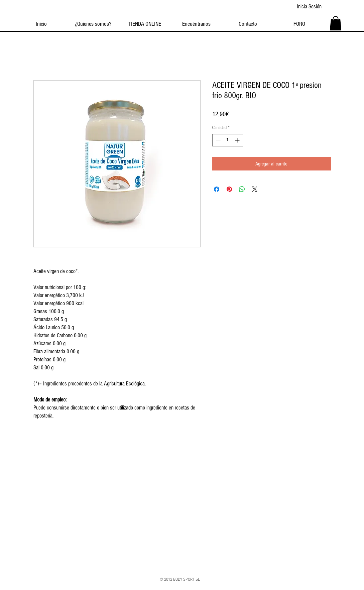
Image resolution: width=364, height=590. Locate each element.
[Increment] (238, 140)
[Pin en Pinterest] (229, 189)
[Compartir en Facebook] (217, 189)
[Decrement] (217, 140)
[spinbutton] (228, 140)
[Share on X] (255, 189)
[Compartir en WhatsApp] (242, 189)
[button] (336, 23)
